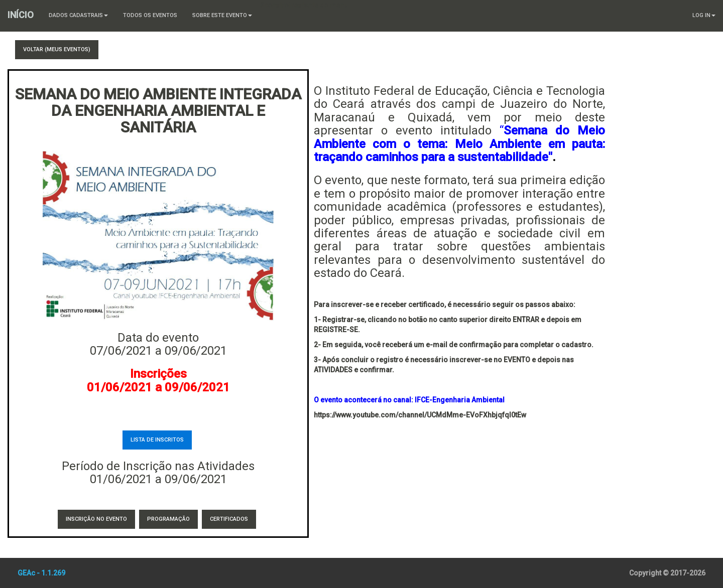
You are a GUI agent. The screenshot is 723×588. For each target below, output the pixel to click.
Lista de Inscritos (157, 440)
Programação (168, 519)
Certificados (229, 519)
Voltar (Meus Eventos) (57, 49)
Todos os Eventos (150, 15)
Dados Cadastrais (78, 15)
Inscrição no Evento (96, 519)
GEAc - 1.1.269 (41, 573)
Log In (704, 15)
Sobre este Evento (222, 15)
